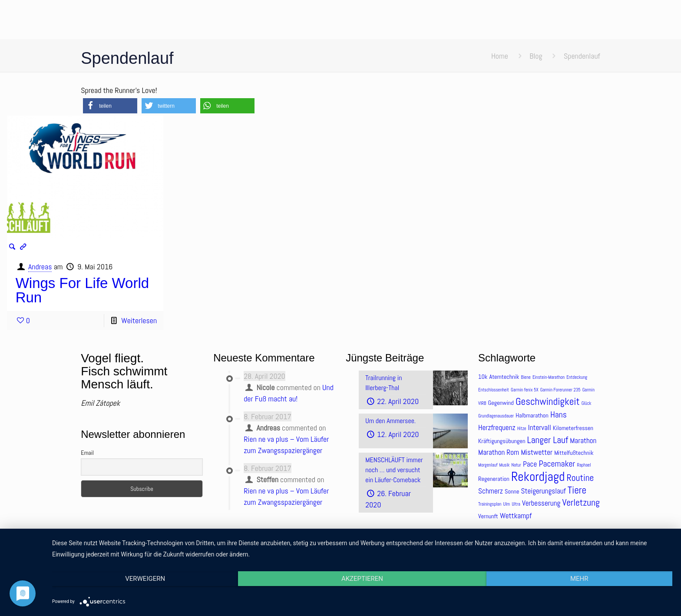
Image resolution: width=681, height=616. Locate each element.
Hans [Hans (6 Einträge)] (559, 415)
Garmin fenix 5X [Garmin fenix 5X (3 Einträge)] (524, 390)
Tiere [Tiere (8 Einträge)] (577, 490)
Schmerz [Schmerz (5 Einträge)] (491, 491)
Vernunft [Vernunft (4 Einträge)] (488, 516)
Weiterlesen (139, 320)
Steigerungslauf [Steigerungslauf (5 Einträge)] (544, 491)
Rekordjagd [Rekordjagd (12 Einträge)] (538, 477)
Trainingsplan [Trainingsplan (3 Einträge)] (490, 504)
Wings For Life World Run (82, 290)
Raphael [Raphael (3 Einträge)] (584, 465)
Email (87, 453)
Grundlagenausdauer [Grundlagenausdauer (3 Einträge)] (496, 416)
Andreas (40, 267)
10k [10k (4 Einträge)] (483, 377)
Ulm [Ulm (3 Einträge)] (506, 504)
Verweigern (145, 579)
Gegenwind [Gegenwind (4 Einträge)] (501, 403)
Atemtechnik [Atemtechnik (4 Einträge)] (504, 377)
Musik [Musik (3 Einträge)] (505, 465)
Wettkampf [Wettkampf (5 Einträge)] (516, 516)
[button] (110, 106)
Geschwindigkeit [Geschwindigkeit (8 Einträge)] (548, 401)
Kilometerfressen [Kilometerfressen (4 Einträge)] (573, 428)
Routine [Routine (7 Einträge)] (580, 478)
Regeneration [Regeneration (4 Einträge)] (494, 479)
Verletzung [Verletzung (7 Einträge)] (581, 502)
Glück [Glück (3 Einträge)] (586, 403)
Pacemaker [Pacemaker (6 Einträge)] (557, 464)
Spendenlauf (582, 56)
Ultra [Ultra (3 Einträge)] (516, 504)
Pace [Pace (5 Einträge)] (530, 464)
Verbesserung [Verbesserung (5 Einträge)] (541, 503)
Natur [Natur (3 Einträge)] (516, 465)
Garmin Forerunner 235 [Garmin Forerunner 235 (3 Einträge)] (560, 390)
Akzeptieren (362, 579)
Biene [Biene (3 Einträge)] (526, 377)
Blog (536, 56)
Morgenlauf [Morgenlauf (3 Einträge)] (488, 465)
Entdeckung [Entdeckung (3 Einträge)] (577, 377)
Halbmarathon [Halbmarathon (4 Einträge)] (532, 415)
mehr (579, 579)
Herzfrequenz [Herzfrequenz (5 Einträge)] (497, 427)
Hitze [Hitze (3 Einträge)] (522, 429)
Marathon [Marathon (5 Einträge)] (583, 440)
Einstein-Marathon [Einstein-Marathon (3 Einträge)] (549, 377)
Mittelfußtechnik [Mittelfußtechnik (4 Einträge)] (574, 453)
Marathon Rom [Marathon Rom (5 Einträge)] (499, 452)
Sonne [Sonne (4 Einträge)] (512, 491)
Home (500, 56)
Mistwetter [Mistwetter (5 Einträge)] (537, 452)
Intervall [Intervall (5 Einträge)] (540, 427)
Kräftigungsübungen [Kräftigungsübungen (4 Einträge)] (502, 441)
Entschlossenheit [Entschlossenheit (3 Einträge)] (494, 390)
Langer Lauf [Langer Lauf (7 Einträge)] (548, 440)
